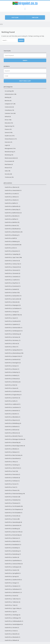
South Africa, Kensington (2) (13, 363)
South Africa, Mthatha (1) (12, 449)
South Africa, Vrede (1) (11, 631)
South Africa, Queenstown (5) (13, 525)
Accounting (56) (9, 91)
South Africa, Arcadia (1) (12, 194)
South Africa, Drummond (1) (13, 286)
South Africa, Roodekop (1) (12, 548)
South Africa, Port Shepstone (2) (14, 509)
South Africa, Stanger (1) (12, 583)
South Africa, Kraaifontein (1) (13, 391)
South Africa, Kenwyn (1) (12, 366)
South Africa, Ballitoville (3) (12, 206)
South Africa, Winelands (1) (12, 637)
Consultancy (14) (9, 110)
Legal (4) (7, 145)
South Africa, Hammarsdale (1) (13, 328)
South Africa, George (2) (12, 312)
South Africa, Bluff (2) (11, 238)
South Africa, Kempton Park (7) (13, 356)
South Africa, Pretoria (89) (12, 519)
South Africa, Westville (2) (12, 634)
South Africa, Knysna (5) (11, 388)
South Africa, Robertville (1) (13, 541)
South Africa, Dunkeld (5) (12, 289)
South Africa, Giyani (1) (11, 318)
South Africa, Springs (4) (12, 576)
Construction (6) (9, 107)
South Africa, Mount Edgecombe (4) (15, 446)
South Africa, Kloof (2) (11, 385)
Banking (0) (8, 97)
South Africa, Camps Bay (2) (12, 254)
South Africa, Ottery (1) (11, 462)
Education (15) (9, 123)
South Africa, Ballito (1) (11, 203)
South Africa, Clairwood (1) (12, 270)
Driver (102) (8, 120)
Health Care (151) (10, 136)
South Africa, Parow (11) (12, 484)
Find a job (35, 17)
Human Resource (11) (11, 139)
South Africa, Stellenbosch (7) (13, 589)
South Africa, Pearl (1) (11, 487)
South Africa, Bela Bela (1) (12, 216)
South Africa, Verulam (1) (12, 628)
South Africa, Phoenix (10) (12, 490)
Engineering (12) (9, 126)
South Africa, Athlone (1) (12, 197)
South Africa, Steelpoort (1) (12, 586)
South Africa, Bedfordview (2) (13, 213)
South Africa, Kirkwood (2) (12, 379)
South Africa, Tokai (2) (11, 605)
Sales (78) (7, 171)
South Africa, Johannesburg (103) (14, 353)
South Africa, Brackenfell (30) (13, 245)
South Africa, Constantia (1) (12, 277)
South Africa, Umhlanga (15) (13, 618)
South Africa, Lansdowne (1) (13, 407)
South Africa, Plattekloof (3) (13, 500)
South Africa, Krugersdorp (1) (13, 395)
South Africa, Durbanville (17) (13, 296)
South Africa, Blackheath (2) (13, 229)
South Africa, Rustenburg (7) (13, 554)
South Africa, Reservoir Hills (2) (14, 532)
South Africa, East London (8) (13, 299)
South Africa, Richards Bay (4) (13, 535)
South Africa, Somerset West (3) (14, 564)
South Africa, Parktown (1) (12, 481)
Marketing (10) (9, 155)
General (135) (9, 132)
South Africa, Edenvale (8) (12, 302)
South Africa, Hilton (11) (12, 347)
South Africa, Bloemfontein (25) (14, 232)
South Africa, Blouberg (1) (12, 235)
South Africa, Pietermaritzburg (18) (15, 494)
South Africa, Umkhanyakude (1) (14, 621)
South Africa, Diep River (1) (12, 283)
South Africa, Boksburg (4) (12, 241)
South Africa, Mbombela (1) (12, 417)
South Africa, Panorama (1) (12, 474)
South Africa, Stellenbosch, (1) (13, 592)
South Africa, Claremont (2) (12, 273)
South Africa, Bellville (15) (12, 222)
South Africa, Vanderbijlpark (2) (14, 624)
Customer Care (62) (10, 113)
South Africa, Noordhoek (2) (13, 458)
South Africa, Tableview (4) (12, 602)
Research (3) (8, 168)
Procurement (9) (9, 161)
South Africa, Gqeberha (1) (12, 324)
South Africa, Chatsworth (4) (13, 267)
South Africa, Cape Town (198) (13, 257)
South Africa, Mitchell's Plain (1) (14, 436)
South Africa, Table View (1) (13, 599)
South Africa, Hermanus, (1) (13, 340)
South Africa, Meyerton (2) (12, 420)
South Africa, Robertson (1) (12, 538)
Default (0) (8, 117)
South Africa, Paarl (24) (11, 471)
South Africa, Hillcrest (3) (12, 344)
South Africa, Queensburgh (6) (13, 522)
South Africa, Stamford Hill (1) (13, 580)
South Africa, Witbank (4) (12, 640)
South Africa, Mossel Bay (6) (13, 442)
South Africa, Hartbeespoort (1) (14, 331)
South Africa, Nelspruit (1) (12, 452)
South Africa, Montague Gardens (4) (15, 439)
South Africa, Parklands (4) (12, 478)
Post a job (15, 17)
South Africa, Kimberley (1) (12, 372)
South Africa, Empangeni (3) (13, 305)
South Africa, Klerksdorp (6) (13, 382)
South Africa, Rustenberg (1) (13, 551)
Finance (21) (8, 129)
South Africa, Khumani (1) (12, 369)
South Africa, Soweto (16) (12, 570)
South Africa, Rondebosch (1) (13, 545)
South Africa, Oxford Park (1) (13, 468)
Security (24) (8, 174)
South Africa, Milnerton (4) (12, 433)
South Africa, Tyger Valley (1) (13, 608)
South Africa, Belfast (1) (11, 219)
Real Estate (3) (9, 164)
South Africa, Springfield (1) (13, 573)
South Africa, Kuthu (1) (11, 401)
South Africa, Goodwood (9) (13, 321)
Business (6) (8, 101)
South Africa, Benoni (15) (12, 225)
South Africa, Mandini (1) (12, 414)
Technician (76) (9, 177)
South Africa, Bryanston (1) (12, 251)
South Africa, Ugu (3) (11, 612)
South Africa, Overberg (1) (12, 465)
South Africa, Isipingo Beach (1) (14, 350)
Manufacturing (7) (10, 152)
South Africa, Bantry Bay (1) (12, 210)
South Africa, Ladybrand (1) (13, 404)
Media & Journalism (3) (11, 158)
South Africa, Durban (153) (12, 293)
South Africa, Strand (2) (11, 596)
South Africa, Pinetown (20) (12, 497)
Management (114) (10, 148)
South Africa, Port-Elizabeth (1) (13, 513)
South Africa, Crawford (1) (12, 280)
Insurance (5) (8, 142)
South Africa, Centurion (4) (12, 261)
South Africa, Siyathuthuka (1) (13, 560)
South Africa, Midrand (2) (12, 430)
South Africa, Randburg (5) (12, 529)
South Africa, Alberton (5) (12, 187)
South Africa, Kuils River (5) (12, 398)
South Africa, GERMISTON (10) (13, 315)
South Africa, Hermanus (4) (12, 337)
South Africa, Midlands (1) (12, 426)
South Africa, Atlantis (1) (12, 200)
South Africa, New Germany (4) (13, 455)
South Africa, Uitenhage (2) (12, 615)
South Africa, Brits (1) (11, 248)
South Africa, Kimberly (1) (12, 375)
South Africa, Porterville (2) (12, 516)
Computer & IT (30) (10, 104)
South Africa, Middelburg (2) (13, 423)
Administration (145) (11, 94)
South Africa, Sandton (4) (12, 557)
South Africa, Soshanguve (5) (13, 567)
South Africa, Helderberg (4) (13, 334)
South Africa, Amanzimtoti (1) (13, 190)
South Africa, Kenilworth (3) (13, 359)
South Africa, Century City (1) (13, 264)
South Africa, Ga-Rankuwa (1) (13, 308)
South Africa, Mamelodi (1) (12, 411)
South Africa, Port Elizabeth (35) (14, 506)
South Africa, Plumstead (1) (12, 503)
